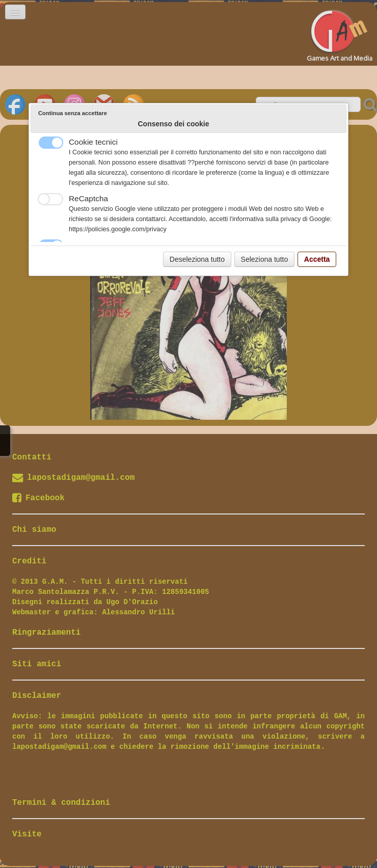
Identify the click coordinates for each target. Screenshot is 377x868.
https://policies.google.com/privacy (118, 229)
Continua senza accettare (73, 113)
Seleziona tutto (265, 259)
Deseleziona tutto (197, 259)
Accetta (317, 259)
